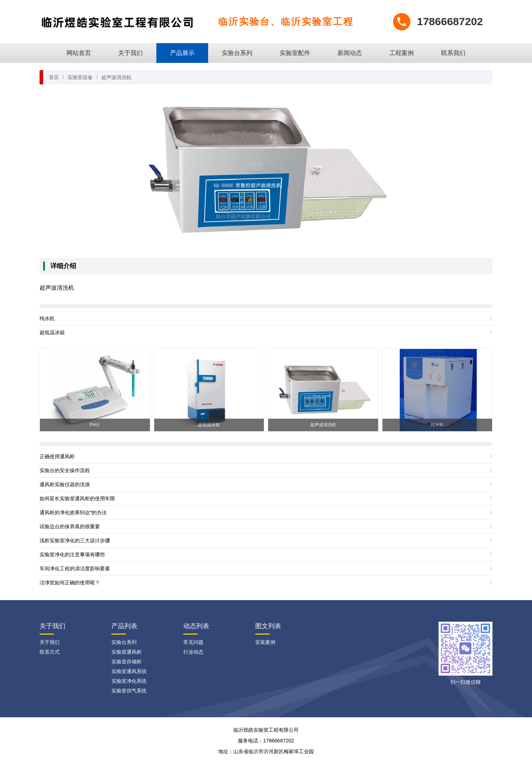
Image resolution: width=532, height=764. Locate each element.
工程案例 (402, 53)
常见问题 (193, 642)
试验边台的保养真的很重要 (70, 526)
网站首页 (79, 53)
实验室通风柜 (127, 652)
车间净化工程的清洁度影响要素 (75, 569)
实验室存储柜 (127, 662)
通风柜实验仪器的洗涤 (65, 484)
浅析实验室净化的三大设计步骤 (75, 540)
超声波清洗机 (116, 77)
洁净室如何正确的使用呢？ (70, 583)
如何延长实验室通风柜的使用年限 (77, 498)
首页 (54, 77)
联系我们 (453, 53)
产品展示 (182, 53)
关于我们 (130, 53)
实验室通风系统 (129, 671)
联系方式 (50, 652)
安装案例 (265, 642)
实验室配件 (295, 53)
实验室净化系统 (129, 681)
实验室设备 (80, 77)
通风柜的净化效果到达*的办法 (73, 512)
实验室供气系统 (129, 691)
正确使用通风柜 (57, 456)
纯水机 (47, 318)
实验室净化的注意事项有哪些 (72, 554)
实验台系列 (237, 53)
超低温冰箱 (52, 332)
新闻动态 (350, 53)
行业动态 (193, 652)
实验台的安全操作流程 (65, 470)
